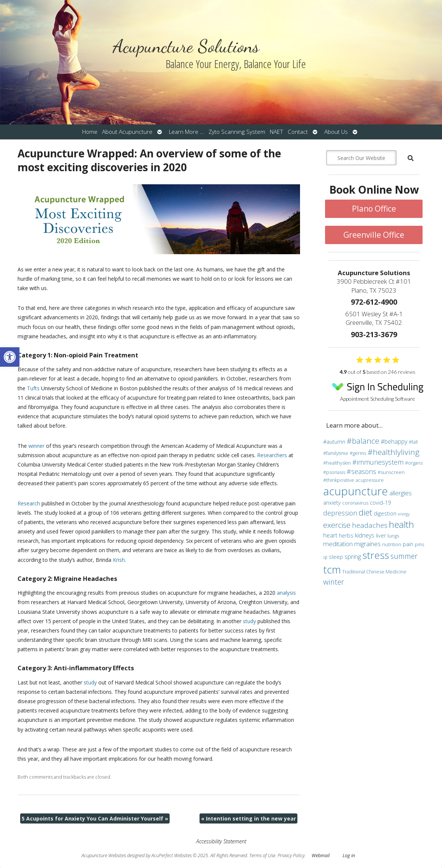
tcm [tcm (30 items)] (332, 569)
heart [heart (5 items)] (330, 535)
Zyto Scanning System (237, 132)
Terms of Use (262, 855)
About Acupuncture (127, 132)
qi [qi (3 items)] (325, 557)
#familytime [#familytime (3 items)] (336, 453)
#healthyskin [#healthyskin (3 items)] (337, 463)
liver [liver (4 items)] (381, 535)
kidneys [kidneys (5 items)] (365, 535)
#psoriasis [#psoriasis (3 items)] (334, 472)
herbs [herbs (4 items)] (346, 535)
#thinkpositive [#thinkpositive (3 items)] (339, 480)
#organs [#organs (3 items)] (414, 463)
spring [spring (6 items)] (353, 556)
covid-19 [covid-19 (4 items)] (380, 503)
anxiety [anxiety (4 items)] (332, 503)
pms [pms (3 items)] (419, 544)
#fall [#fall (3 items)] (413, 442)
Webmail (321, 855)
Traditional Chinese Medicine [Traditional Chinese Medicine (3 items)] (374, 572)
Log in (349, 855)
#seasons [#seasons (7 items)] (361, 471)
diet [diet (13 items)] (365, 512)
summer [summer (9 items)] (404, 556)
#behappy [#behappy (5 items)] (394, 441)
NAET (276, 132)
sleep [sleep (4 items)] (336, 557)
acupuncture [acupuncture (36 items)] (356, 491)
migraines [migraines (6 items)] (367, 544)
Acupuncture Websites (104, 855)
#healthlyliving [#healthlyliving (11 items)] (394, 452)
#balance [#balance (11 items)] (363, 441)
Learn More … (186, 132)
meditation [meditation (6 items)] (338, 544)
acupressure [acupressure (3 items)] (370, 480)
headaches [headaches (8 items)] (370, 525)
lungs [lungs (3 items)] (393, 536)
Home (90, 132)
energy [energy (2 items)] (404, 514)
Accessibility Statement (221, 841)
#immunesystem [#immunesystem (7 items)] (378, 462)
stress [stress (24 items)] (376, 555)
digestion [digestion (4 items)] (385, 513)
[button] (10, 357)
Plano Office (374, 209)
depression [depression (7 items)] (340, 513)
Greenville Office (374, 235)
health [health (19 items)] (401, 524)
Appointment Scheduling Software (378, 390)
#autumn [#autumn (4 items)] (334, 442)
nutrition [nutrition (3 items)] (392, 544)
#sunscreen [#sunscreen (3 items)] (391, 472)
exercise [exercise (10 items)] (337, 525)
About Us (336, 132)
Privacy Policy (291, 855)
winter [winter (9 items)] (334, 582)
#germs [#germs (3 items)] (358, 453)
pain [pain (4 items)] (408, 544)
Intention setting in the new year (248, 818)
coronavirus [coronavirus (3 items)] (355, 503)
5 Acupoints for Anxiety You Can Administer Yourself (95, 818)
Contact (298, 132)
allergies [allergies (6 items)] (401, 493)
